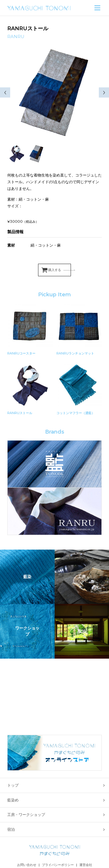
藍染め (13, 800)
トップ (13, 785)
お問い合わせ (27, 865)
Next (104, 93)
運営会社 (86, 865)
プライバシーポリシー (58, 865)
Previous (5, 93)
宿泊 (11, 829)
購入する (55, 270)
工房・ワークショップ (26, 814)
